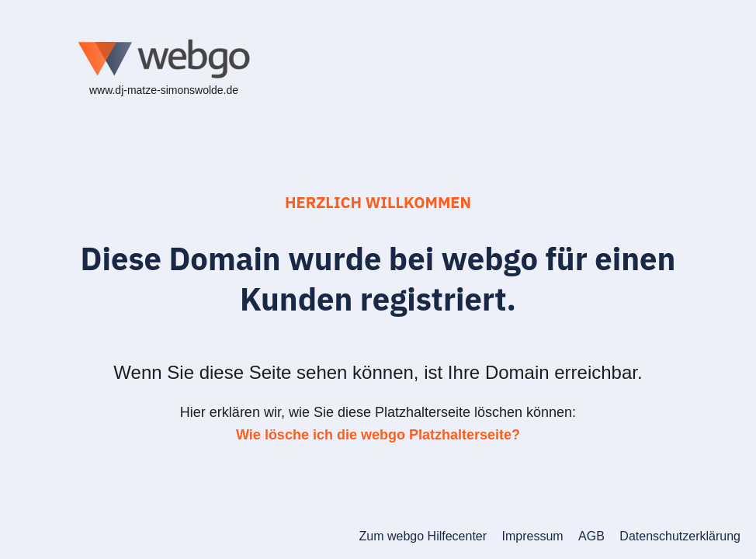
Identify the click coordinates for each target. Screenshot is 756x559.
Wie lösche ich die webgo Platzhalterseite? (378, 435)
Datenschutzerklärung (680, 536)
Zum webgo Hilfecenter (423, 536)
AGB (591, 536)
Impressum (533, 536)
